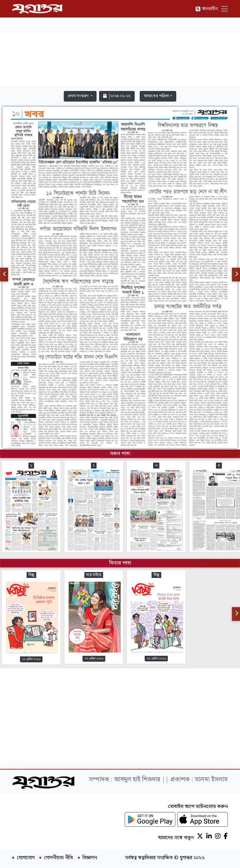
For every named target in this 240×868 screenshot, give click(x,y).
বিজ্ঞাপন (90, 858)
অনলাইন (207, 9)
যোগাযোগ (26, 858)
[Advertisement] (120, 44)
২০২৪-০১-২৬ (117, 96)
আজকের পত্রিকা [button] (157, 96)
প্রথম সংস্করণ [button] (79, 96)
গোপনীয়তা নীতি (59, 858)
